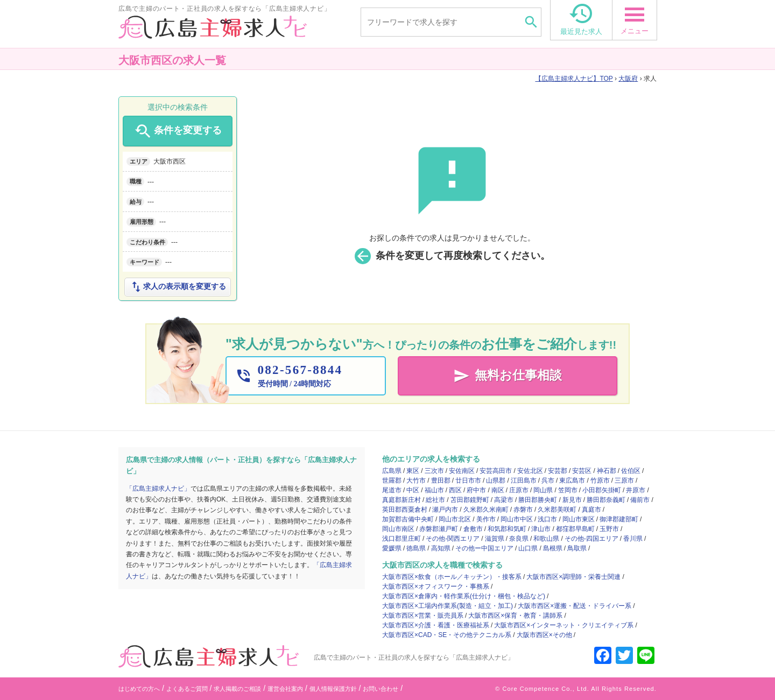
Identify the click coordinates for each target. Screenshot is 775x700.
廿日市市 (468, 480)
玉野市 (609, 529)
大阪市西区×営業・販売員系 (423, 616)
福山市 (434, 490)
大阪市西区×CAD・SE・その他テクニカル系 (447, 635)
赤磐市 (523, 510)
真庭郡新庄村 (401, 500)
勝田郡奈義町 (606, 500)
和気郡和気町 (507, 529)
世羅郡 (392, 480)
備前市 (640, 500)
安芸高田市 (496, 471)
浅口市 (547, 519)
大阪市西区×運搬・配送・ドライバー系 (575, 606)
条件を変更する (177, 131)
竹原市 (600, 480)
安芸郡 (558, 471)
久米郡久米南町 (486, 510)
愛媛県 (392, 548)
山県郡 (496, 480)
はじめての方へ (139, 689)
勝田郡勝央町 (538, 500)
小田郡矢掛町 (602, 490)
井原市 (636, 490)
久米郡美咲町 (557, 510)
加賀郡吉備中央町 (408, 519)
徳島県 (416, 548)
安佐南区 (462, 471)
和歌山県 (546, 539)
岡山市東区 (579, 519)
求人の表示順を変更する (178, 287)
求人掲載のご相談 (237, 689)
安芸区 (582, 471)
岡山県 (543, 490)
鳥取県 (577, 548)
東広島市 (572, 480)
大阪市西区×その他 (544, 635)
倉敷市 (473, 529)
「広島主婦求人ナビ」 (158, 489)
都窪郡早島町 (575, 529)
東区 (413, 471)
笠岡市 (568, 490)
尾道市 (392, 490)
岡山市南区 (398, 529)
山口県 (528, 548)
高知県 (441, 548)
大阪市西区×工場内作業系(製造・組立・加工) (448, 606)
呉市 (548, 480)
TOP (574, 79)
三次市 (434, 471)
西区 (455, 490)
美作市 (486, 519)
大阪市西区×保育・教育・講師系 (515, 616)
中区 (413, 490)
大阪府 (628, 79)
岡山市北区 (455, 519)
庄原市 (519, 490)
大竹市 (416, 480)
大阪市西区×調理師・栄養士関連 (573, 577)
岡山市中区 (517, 519)
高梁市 (504, 500)
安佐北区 (530, 471)
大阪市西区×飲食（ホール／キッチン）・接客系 (452, 577)
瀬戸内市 (445, 510)
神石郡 (607, 471)
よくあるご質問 (187, 689)
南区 (498, 490)
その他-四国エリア (591, 539)
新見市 (572, 500)
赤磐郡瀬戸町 (439, 529)
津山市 (541, 529)
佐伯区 (631, 471)
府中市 (476, 490)
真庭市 (591, 510)
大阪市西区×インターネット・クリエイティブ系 (564, 625)
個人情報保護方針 (333, 689)
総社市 (435, 500)
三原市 (624, 480)
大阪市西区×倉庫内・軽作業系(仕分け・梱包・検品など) (464, 596)
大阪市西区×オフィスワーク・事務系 (436, 586)
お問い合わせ (381, 689)
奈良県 (519, 539)
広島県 (392, 471)
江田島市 (524, 480)
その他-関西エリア (453, 539)
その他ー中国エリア (484, 548)
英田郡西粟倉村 (405, 510)
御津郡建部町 (619, 519)
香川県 (633, 539)
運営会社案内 (285, 689)
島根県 (553, 548)
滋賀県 (495, 539)
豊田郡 (441, 480)
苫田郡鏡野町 (470, 500)
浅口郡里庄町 (401, 539)
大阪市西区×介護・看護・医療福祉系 (436, 625)
